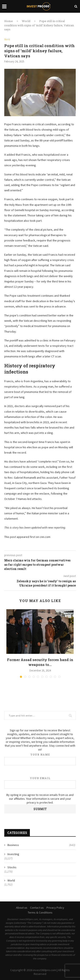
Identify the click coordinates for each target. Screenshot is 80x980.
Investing (13, 854)
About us (22, 908)
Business (41, 845)
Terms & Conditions (40, 912)
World (26, 21)
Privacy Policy (55, 908)
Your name (40, 759)
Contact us (37, 908)
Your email (40, 783)
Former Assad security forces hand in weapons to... (40, 662)
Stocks (12, 867)
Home (9, 21)
